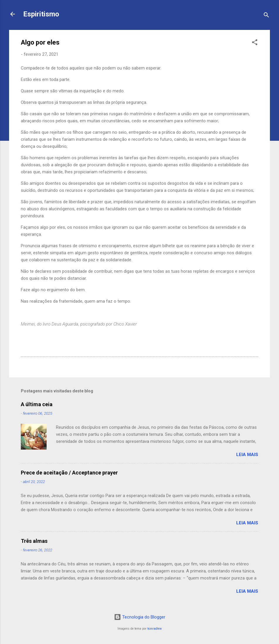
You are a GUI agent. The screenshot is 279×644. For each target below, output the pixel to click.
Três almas (34, 541)
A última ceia (37, 404)
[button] (255, 43)
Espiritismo (41, 14)
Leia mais (247, 455)
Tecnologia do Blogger (140, 617)
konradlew (155, 629)
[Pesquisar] (266, 16)
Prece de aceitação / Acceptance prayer (69, 473)
